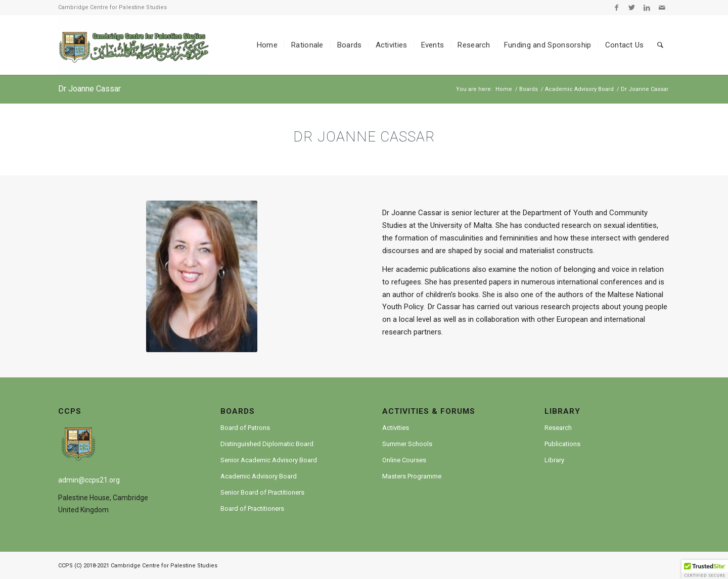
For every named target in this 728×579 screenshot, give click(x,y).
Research (558, 428)
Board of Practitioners (252, 509)
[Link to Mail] (662, 8)
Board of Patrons (245, 428)
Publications (562, 444)
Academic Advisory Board (259, 476)
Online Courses (404, 460)
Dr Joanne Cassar (89, 89)
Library (554, 460)
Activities (396, 428)
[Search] (660, 45)
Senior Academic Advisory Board (269, 460)
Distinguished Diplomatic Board (267, 444)
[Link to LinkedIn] (647, 8)
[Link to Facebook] (617, 8)
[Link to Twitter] (632, 8)
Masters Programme (412, 476)
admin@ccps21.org (89, 480)
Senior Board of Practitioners (262, 492)
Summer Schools (407, 444)
